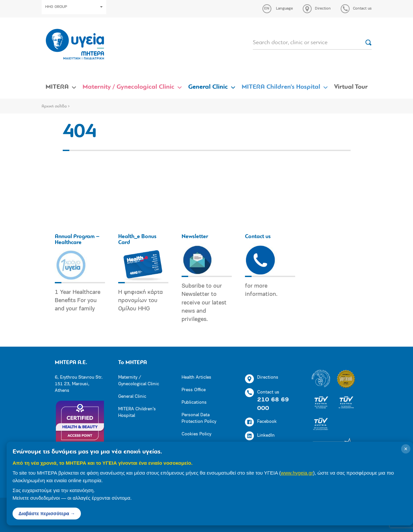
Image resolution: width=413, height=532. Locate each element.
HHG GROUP (74, 7)
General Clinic (208, 87)
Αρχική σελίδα (54, 107)
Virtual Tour (351, 87)
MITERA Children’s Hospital (281, 87)
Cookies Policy (196, 434)
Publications (194, 403)
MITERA (57, 87)
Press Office (194, 390)
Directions (262, 379)
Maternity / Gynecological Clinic (128, 87)
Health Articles (196, 377)
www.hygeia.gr (297, 473)
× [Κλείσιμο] (406, 449)
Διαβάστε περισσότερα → (47, 514)
